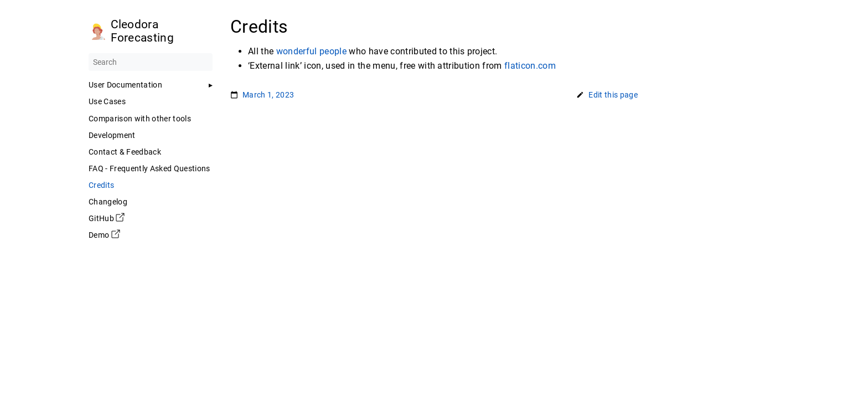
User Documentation (125, 85)
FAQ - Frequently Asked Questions (149, 168)
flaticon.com (530, 66)
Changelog (108, 202)
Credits (101, 185)
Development (112, 135)
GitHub (107, 218)
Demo (104, 235)
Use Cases (107, 101)
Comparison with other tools (140, 119)
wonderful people (311, 51)
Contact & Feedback (125, 152)
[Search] (151, 62)
